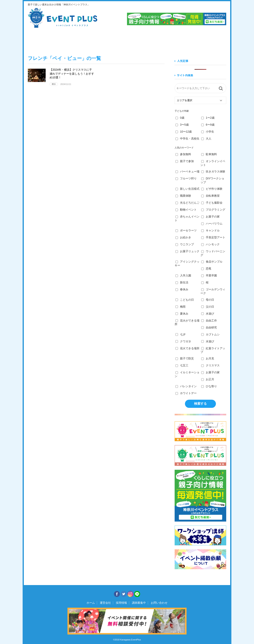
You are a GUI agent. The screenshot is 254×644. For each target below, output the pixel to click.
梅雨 (180, 307)
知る (177, 39)
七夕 (180, 334)
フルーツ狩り (186, 178)
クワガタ (183, 341)
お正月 (208, 379)
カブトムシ (210, 334)
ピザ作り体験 (212, 189)
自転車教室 (210, 196)
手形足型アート (213, 237)
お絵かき (183, 237)
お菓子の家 (210, 217)
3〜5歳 (182, 125)
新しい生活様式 (187, 189)
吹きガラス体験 (213, 171)
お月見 (208, 358)
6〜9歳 (208, 125)
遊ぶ (210, 39)
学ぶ (110, 39)
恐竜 (206, 269)
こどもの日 (185, 300)
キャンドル (210, 230)
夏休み (182, 314)
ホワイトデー (186, 393)
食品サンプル (212, 262)
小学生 (208, 132)
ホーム (91, 603)
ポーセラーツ (186, 230)
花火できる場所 (187, 348)
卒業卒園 (209, 275)
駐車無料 (209, 154)
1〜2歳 (208, 118)
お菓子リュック (187, 251)
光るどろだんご (187, 203)
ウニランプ (185, 244)
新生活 (182, 282)
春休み (182, 289)
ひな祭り (209, 386)
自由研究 (209, 327)
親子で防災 (185, 358)
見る (43, 39)
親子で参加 (185, 161)
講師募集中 (139, 603)
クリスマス (210, 365)
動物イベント (186, 210)
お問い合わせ (159, 603)
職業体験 (183, 196)
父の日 (208, 307)
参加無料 (183, 154)
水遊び (208, 314)
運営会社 (105, 603)
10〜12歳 (184, 132)
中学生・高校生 (187, 139)
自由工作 (209, 321)
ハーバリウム (212, 223)
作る (143, 39)
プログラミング (213, 210)
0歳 (180, 118)
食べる (76, 39)
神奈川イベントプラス (63, 18)
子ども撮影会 (212, 203)
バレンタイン (186, 386)
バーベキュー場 (187, 171)
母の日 (208, 300)
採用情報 (121, 603)
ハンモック (210, 244)
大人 (206, 139)
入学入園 (183, 275)
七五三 (182, 365)
